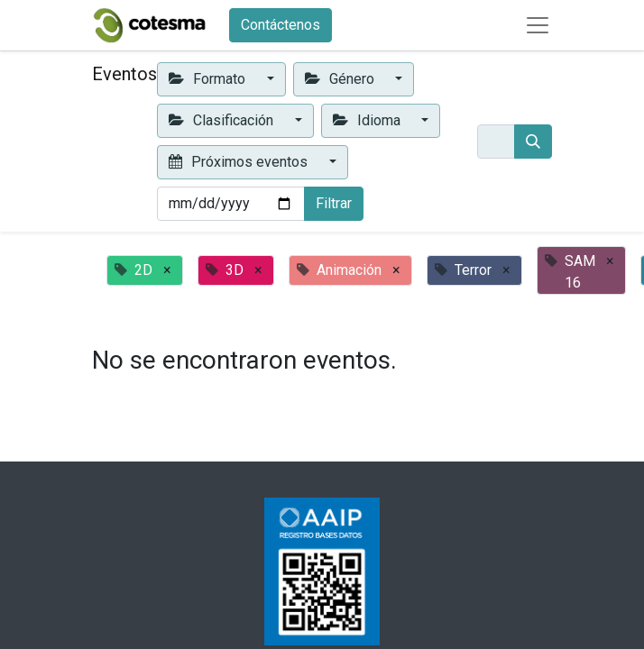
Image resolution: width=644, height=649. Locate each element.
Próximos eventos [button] (240, 162)
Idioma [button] (368, 120)
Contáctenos (281, 25)
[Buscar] (533, 142)
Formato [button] (209, 79)
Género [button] (341, 79)
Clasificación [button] (223, 120)
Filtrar (334, 203)
